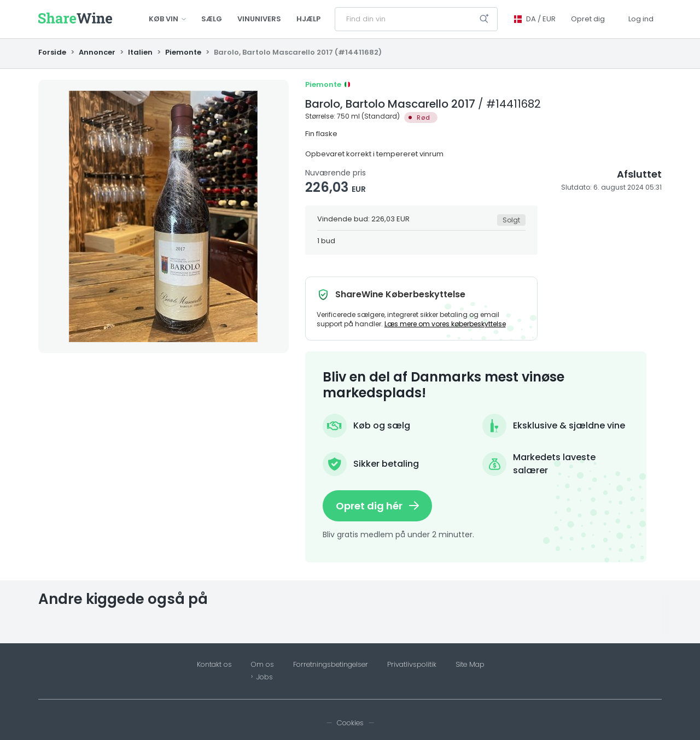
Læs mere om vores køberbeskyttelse (445, 324)
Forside (53, 52)
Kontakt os (214, 665)
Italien (140, 52)
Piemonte (183, 52)
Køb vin (167, 19)
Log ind (641, 19)
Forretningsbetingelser (331, 665)
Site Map (470, 665)
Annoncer (97, 52)
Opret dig (588, 19)
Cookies (350, 723)
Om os (262, 665)
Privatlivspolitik (412, 665)
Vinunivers (259, 19)
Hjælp (308, 19)
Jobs (265, 677)
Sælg (212, 19)
